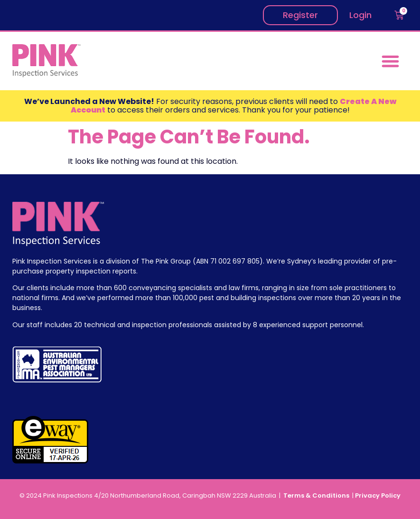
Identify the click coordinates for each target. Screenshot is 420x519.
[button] (391, 61)
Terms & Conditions (317, 495)
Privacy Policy (378, 495)
